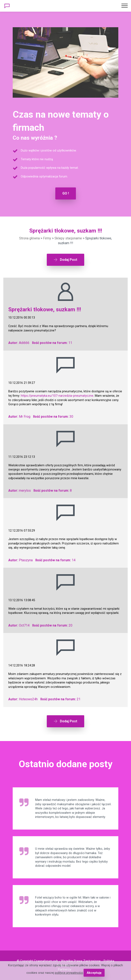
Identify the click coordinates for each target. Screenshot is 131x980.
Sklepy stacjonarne (68, 238)
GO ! (66, 193)
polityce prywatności (69, 973)
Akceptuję (94, 973)
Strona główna (29, 238)
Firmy (47, 238)
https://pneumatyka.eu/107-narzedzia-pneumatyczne (57, 396)
